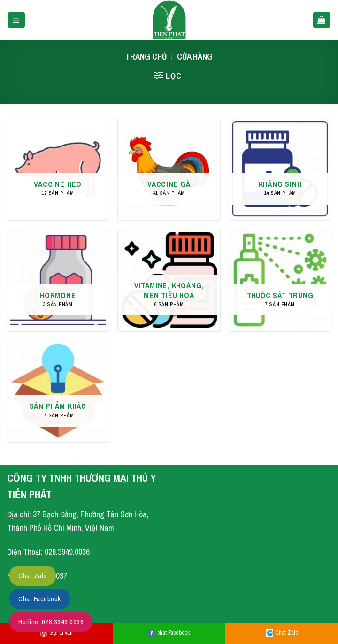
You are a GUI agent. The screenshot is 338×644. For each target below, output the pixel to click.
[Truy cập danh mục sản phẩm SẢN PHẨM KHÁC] (58, 391)
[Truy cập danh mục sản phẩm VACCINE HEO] (58, 169)
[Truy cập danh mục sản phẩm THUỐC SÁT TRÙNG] (280, 280)
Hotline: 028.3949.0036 (51, 622)
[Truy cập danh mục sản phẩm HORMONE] (58, 280)
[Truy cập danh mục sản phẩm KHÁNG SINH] (280, 169)
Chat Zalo (282, 632)
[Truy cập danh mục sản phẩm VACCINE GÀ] (169, 169)
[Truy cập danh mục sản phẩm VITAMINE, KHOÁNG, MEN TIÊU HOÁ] (169, 280)
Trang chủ (146, 57)
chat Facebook (169, 632)
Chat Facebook (40, 599)
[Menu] (16, 20)
